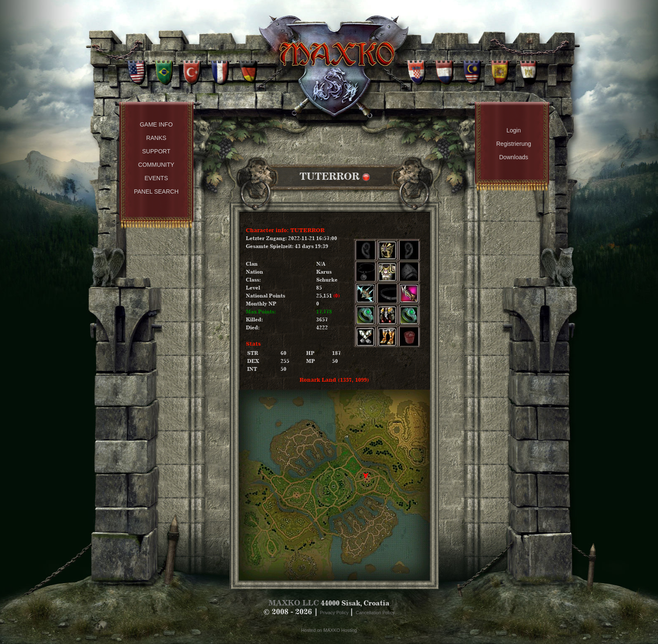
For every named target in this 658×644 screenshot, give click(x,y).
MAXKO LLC (294, 603)
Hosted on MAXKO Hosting (329, 630)
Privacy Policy (335, 613)
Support (156, 151)
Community (156, 165)
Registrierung (514, 144)
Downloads (514, 157)
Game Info (156, 124)
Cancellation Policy (375, 613)
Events (156, 178)
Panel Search (156, 191)
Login (513, 130)
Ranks (156, 138)
